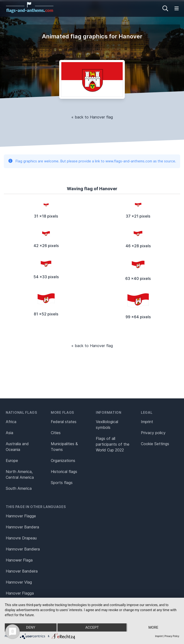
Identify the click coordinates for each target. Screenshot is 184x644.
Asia (9, 433)
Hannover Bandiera (23, 549)
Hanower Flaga (19, 560)
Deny (31, 627)
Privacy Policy (172, 636)
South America (19, 488)
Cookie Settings (155, 444)
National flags (21, 412)
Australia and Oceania (17, 447)
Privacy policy (153, 433)
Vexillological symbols (107, 425)
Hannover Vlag (19, 582)
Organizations (63, 461)
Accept (92, 627)
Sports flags (62, 483)
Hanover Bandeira (22, 571)
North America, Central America (20, 474)
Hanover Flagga (20, 593)
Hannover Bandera (22, 527)
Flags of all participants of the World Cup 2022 (113, 444)
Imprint (147, 422)
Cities (56, 433)
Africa (11, 422)
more (153, 627)
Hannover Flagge (21, 516)
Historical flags (64, 472)
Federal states (64, 422)
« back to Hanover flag (92, 117)
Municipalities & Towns (64, 447)
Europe (12, 461)
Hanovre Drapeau (21, 538)
